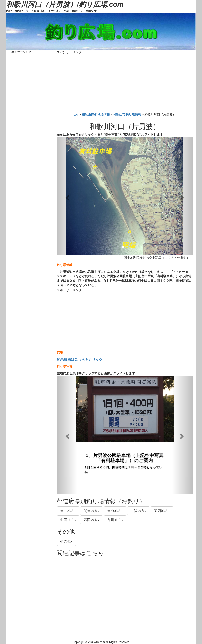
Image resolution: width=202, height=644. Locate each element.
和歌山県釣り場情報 (96, 115)
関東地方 (92, 511)
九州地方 (115, 520)
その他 (66, 541)
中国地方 (68, 520)
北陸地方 (139, 511)
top (76, 115)
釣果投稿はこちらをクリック (80, 360)
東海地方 (115, 511)
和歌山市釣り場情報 (127, 115)
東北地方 (68, 511)
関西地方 (162, 511)
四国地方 (92, 520)
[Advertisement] (125, 83)
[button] (67, 196)
